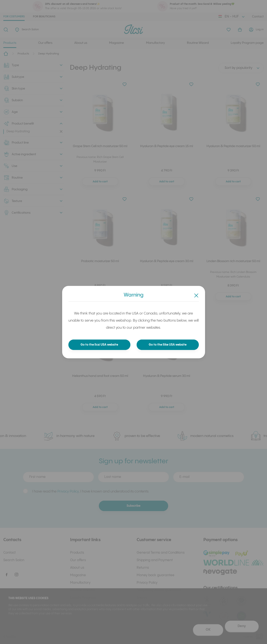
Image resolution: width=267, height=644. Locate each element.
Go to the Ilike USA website (168, 345)
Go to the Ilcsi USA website (99, 345)
